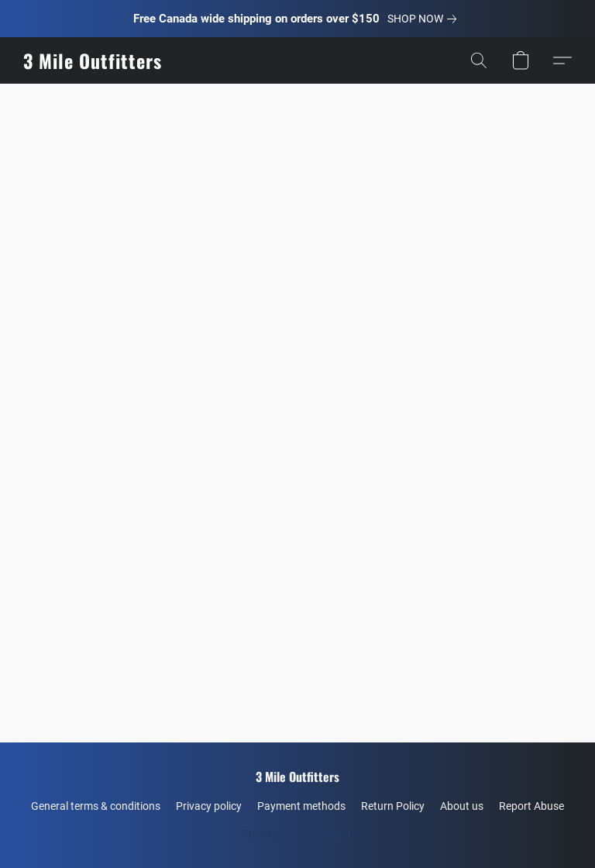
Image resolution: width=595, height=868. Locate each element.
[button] (92, 60)
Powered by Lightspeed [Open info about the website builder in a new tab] (298, 834)
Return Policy (393, 806)
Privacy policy (209, 806)
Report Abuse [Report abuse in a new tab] (531, 806)
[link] (425, 19)
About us (462, 806)
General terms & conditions (96, 806)
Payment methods (301, 806)
